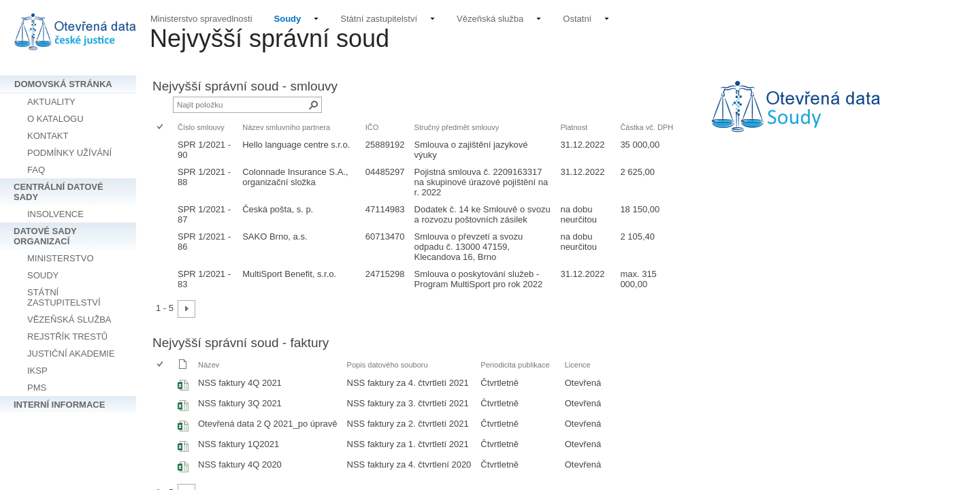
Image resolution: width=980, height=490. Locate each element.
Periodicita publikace (515, 365)
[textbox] (832, 116)
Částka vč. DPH (647, 127)
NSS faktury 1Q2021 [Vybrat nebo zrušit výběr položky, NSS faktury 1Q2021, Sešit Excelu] (239, 444)
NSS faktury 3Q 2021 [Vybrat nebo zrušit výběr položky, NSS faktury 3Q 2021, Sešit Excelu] (240, 403)
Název (209, 365)
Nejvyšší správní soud (269, 38)
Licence (578, 365)
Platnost (574, 127)
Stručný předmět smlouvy (457, 127)
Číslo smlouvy (201, 127)
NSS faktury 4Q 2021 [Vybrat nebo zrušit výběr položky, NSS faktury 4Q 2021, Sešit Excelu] (240, 383)
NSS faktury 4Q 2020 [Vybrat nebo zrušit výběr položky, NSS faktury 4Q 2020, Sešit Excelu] (240, 464)
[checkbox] (161, 128)
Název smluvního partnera (286, 127)
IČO (372, 127)
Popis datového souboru (388, 365)
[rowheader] (163, 150)
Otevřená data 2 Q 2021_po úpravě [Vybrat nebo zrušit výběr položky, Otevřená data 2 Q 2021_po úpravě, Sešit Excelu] (268, 424)
